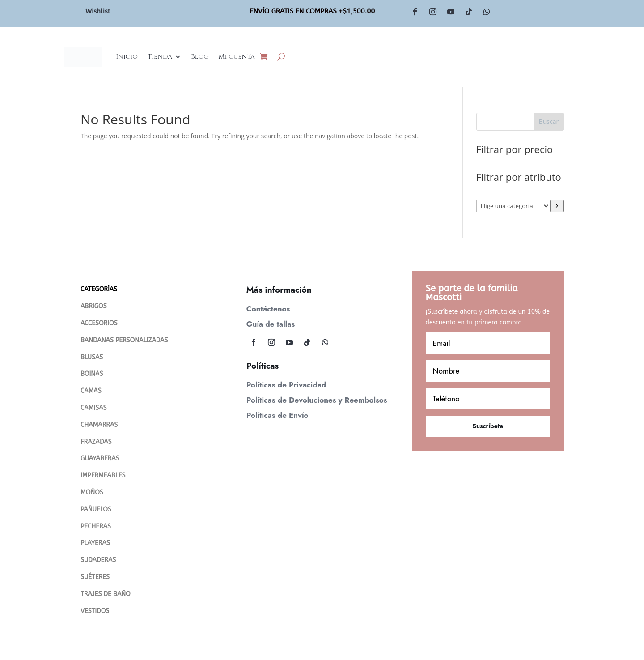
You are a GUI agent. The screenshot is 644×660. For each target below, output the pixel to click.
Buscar (549, 121)
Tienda (160, 57)
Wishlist (98, 11)
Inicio (127, 57)
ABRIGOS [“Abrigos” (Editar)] (94, 306)
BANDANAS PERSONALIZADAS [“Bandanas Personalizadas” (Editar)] (124, 340)
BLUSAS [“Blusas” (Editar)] (92, 357)
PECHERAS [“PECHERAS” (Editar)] (96, 526)
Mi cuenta (236, 57)
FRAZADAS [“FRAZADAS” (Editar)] (96, 442)
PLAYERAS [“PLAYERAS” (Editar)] (95, 543)
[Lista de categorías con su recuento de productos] (513, 206)
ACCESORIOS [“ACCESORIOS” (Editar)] (99, 323)
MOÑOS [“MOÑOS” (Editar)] (92, 492)
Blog (200, 57)
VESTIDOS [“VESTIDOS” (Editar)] (95, 611)
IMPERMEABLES (103, 475)
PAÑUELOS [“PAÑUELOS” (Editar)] (96, 509)
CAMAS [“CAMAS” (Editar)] (91, 391)
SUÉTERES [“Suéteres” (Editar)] (95, 577)
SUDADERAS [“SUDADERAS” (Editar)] (98, 560)
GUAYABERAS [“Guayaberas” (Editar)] (100, 458)
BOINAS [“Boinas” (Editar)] (92, 374)
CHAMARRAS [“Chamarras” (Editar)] (99, 425)
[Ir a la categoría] (557, 206)
